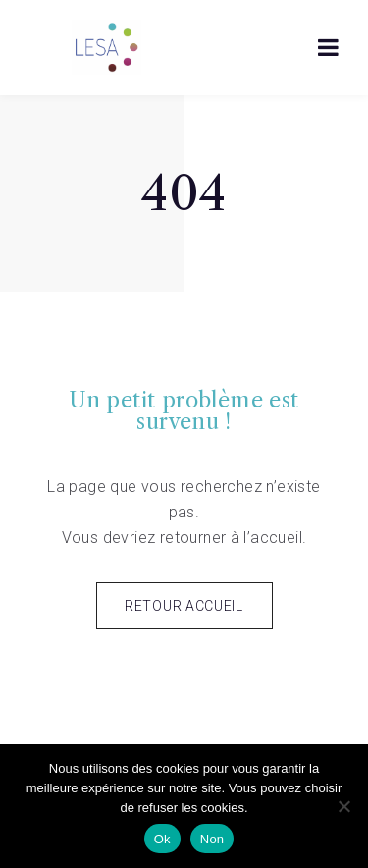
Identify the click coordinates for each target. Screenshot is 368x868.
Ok (162, 839)
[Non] (343, 806)
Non (212, 839)
